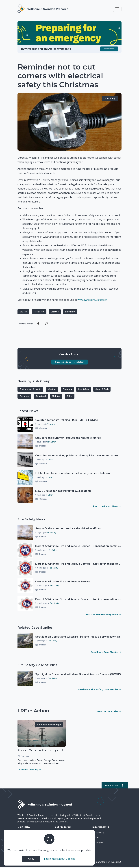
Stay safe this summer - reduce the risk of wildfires (68, 438)
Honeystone (101, 862)
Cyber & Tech (102, 390)
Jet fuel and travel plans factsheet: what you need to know (73, 474)
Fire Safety (110, 99)
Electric (55, 312)
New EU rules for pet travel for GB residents (63, 492)
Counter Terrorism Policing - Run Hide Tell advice (67, 421)
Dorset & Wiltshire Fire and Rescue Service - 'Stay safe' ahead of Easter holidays (87, 564)
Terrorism (24, 397)
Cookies (96, 838)
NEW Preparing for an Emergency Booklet (46, 49)
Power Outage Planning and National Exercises (55, 751)
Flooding (67, 390)
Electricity (70, 312)
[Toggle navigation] (117, 9)
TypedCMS (116, 862)
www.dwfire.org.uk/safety (92, 300)
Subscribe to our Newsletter (69, 363)
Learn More (109, 50)
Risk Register (98, 843)
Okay (31, 859)
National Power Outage (49, 725)
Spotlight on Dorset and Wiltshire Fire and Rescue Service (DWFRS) (78, 637)
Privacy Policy (98, 833)
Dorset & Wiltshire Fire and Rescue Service (63, 582)
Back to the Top (112, 786)
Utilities (56, 397)
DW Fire (23, 312)
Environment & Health (30, 390)
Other (70, 397)
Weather (52, 390)
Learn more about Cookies (60, 859)
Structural (41, 397)
